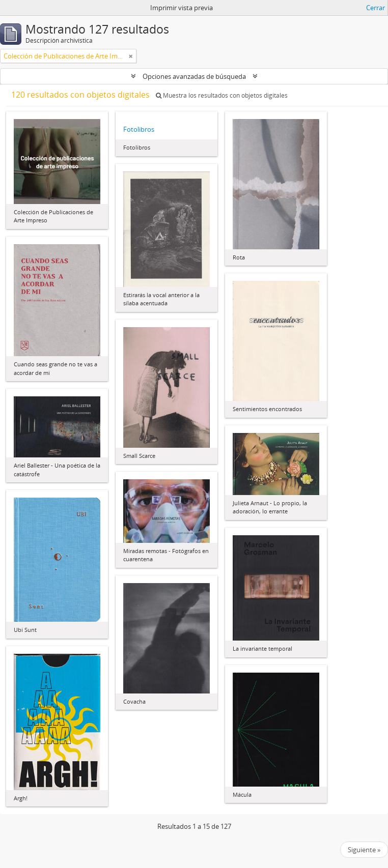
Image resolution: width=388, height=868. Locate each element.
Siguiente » (364, 850)
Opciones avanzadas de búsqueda (194, 76)
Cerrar (376, 8)
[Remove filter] (131, 56)
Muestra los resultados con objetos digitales (222, 95)
